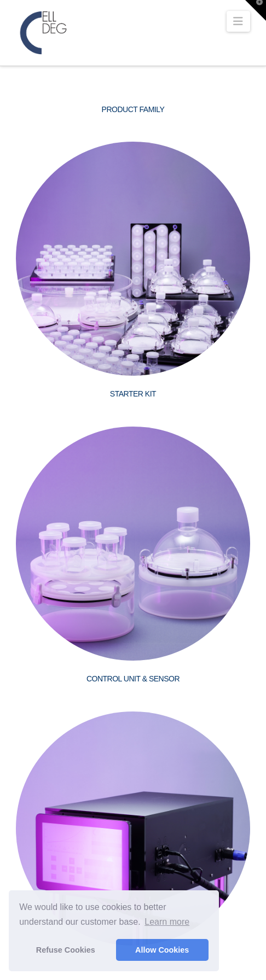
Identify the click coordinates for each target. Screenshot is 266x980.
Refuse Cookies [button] (66, 950)
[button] (238, 21)
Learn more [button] (167, 922)
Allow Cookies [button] (162, 950)
